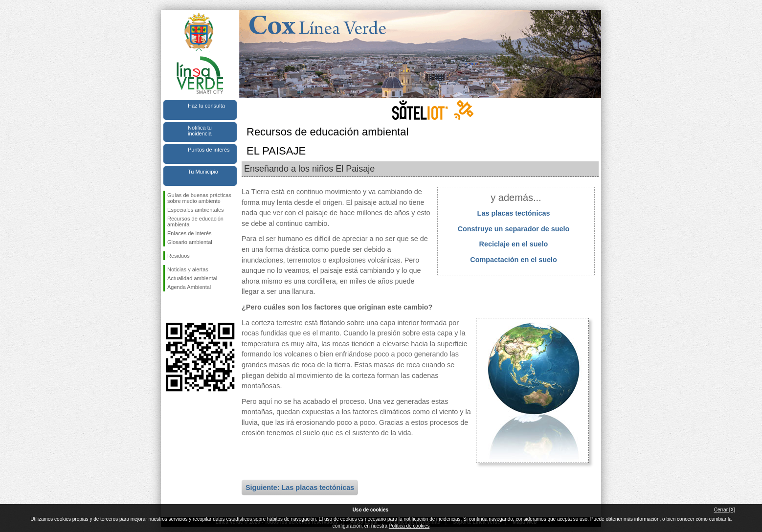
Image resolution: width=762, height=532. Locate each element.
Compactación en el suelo (514, 260)
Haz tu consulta (206, 106)
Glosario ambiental (190, 242)
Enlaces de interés (190, 233)
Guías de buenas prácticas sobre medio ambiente (199, 198)
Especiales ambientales (196, 210)
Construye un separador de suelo (514, 229)
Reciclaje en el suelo (514, 244)
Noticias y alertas (188, 269)
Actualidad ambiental (192, 278)
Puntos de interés (209, 150)
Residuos (179, 256)
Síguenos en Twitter (185, 307)
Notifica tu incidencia (200, 131)
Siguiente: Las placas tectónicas (300, 488)
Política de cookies (409, 526)
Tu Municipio (203, 172)
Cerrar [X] (725, 510)
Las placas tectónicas (514, 213)
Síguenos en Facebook (169, 307)
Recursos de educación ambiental (195, 222)
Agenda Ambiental (189, 287)
